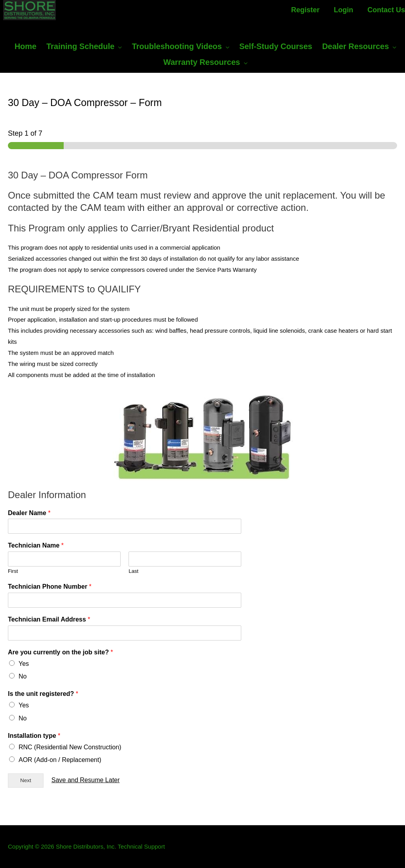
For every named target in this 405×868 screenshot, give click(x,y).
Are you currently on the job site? (61, 652)
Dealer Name (29, 513)
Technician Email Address (49, 619)
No (23, 676)
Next (26, 780)
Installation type (34, 736)
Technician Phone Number (50, 587)
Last (133, 571)
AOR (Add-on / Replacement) (60, 760)
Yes (24, 664)
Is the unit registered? (43, 694)
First (13, 571)
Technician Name (36, 545)
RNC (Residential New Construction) (70, 747)
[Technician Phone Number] (125, 600)
